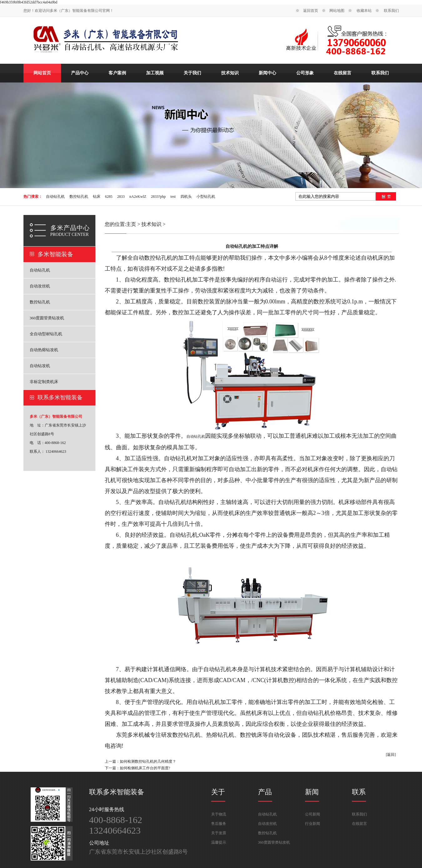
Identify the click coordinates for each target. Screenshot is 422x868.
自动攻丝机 (40, 286)
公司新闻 (313, 814)
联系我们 (391, 11)
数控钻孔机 (79, 197)
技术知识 (230, 73)
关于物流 (219, 814)
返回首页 (311, 11)
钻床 (97, 197)
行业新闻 (313, 824)
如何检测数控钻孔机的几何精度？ (148, 761)
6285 (109, 197)
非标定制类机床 (44, 382)
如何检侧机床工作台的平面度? (145, 768)
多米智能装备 (55, 254)
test (173, 197)
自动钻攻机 (40, 366)
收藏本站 (364, 11)
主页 (131, 224)
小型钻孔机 (206, 197)
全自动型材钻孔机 (46, 334)
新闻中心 (267, 73)
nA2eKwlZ (138, 197)
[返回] (391, 755)
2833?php (158, 197)
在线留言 (343, 73)
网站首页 (42, 73)
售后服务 (219, 824)
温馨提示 (219, 842)
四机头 (186, 197)
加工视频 (155, 73)
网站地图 (337, 11)
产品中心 (80, 73)
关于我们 (192, 73)
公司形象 (305, 73)
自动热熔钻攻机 (44, 350)
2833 (121, 197)
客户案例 (117, 73)
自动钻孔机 (55, 197)
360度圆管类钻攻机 (47, 318)
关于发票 (219, 833)
